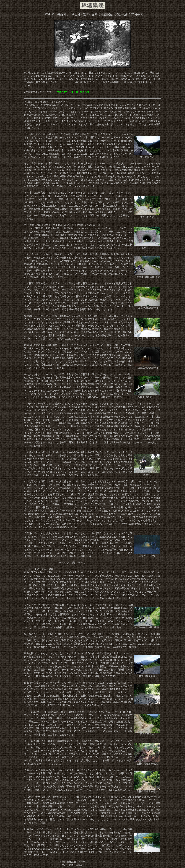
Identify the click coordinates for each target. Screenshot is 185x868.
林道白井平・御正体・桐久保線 (73, 92)
